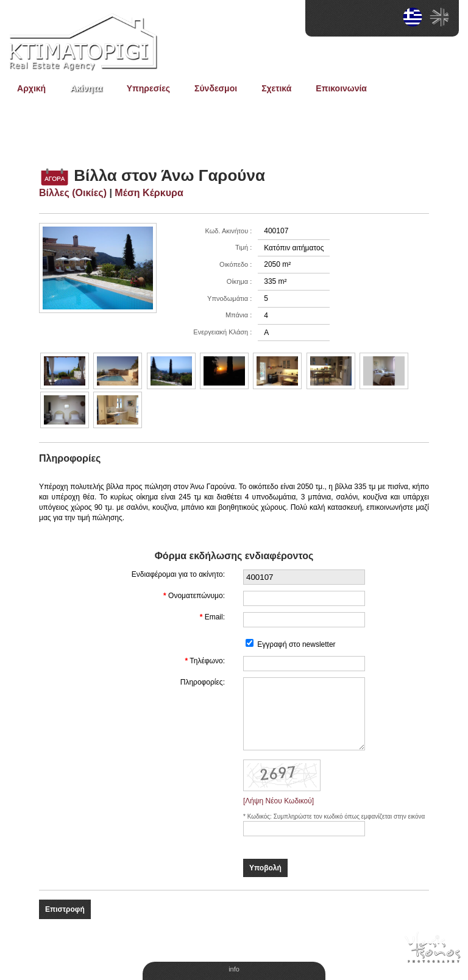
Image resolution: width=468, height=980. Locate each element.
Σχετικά (276, 88)
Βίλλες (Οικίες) (73, 193)
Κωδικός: (261, 816)
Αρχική (31, 88)
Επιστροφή (65, 909)
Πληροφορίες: (203, 682)
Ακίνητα (86, 88)
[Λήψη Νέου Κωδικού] (278, 801)
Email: (215, 617)
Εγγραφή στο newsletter (296, 644)
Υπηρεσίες (148, 88)
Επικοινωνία (341, 88)
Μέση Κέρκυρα (149, 193)
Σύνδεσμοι (216, 88)
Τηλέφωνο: (207, 661)
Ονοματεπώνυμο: (197, 596)
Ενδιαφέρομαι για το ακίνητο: (178, 574)
